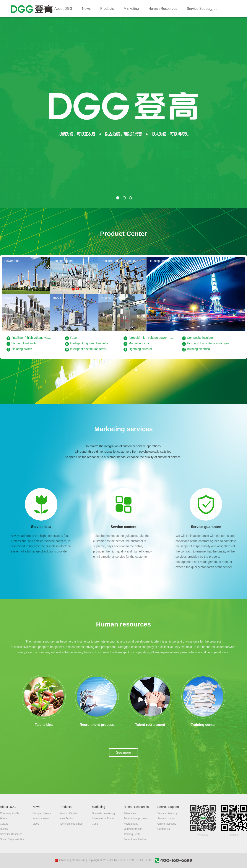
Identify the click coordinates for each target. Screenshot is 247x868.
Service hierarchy (167, 813)
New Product (67, 819)
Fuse (71, 338)
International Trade (103, 819)
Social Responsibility (12, 839)
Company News (42, 813)
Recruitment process (135, 819)
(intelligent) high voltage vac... (29, 338)
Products (107, 9)
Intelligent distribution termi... (87, 349)
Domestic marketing (103, 813)
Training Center (132, 834)
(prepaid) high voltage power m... (148, 338)
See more (123, 752)
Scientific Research (11, 834)
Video (36, 824)
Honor (4, 819)
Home (40, 9)
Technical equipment (71, 824)
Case (95, 824)
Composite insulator (198, 338)
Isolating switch (19, 349)
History (4, 829)
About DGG (63, 9)
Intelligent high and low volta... (88, 344)
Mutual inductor (136, 344)
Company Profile (10, 813)
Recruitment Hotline (135, 839)
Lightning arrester (138, 349)
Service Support (199, 9)
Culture (4, 824)
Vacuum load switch (22, 344)
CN (213, 10)
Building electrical (196, 349)
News (86, 9)
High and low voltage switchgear (206, 344)
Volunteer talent (132, 829)
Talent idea (130, 813)
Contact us (163, 829)
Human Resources (163, 9)
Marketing (131, 9)
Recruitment (131, 824)
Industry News (41, 819)
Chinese (62, 860)
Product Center (68, 813)
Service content (166, 819)
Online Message (167, 824)
